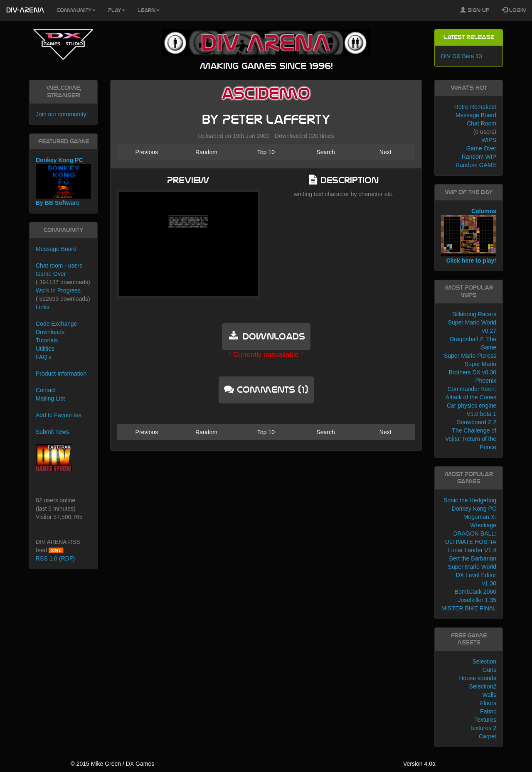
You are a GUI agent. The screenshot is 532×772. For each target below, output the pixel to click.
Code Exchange (57, 324)
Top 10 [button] (266, 152)
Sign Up (475, 10)
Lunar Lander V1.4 (472, 550)
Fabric (488, 711)
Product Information (61, 374)
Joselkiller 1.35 (477, 600)
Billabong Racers (474, 314)
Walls (489, 695)
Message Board (56, 249)
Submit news (52, 432)
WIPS (489, 140)
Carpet (488, 736)
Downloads (50, 332)
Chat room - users (59, 266)
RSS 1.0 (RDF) (55, 558)
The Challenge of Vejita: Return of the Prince (471, 439)
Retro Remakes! (475, 107)
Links (43, 307)
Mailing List (50, 398)
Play (117, 10)
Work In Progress (58, 290)
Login (514, 10)
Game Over (51, 274)
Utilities (45, 349)
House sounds (478, 678)
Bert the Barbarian (473, 558)
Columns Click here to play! (469, 236)
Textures (485, 720)
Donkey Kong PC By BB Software (63, 181)
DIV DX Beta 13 (462, 56)
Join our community (61, 114)
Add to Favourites (59, 415)
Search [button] (325, 152)
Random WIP (479, 157)
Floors (488, 703)
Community (76, 10)
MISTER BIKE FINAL (469, 608)
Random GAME (476, 165)
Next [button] (385, 152)
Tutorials (47, 340)
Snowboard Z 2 (477, 422)
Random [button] (206, 152)
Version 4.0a (419, 764)
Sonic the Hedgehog (470, 500)
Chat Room (482, 123)
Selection (484, 661)
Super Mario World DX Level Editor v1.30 (472, 575)
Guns (489, 670)
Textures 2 (483, 728)
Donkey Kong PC (474, 509)
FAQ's (44, 357)
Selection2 (483, 686)
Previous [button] (147, 152)
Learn (149, 10)
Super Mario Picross (470, 356)
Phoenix (486, 381)
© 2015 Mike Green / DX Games (112, 764)
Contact (46, 390)
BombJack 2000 (475, 592)
